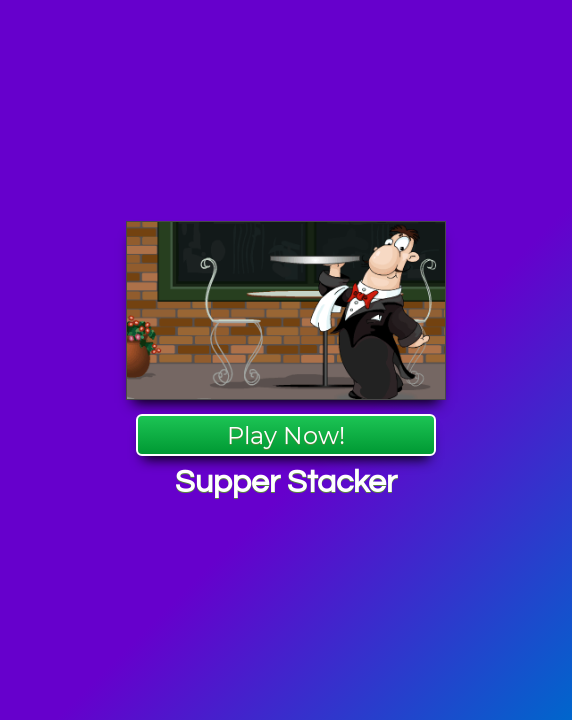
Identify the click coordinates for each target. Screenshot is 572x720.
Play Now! (286, 435)
